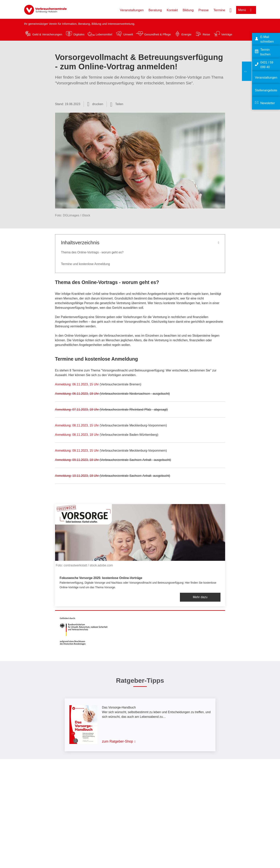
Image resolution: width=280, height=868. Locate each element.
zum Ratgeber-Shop (118, 741)
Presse (204, 10)
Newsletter (268, 103)
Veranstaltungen (132, 10)
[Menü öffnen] (246, 10)
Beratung (155, 10)
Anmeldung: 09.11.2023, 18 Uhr (77, 460)
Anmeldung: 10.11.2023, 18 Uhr (77, 476)
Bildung (188, 10)
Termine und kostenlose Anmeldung (86, 264)
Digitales (79, 34)
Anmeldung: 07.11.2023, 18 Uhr (77, 410)
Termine (219, 10)
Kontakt (172, 10)
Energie (186, 34)
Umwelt (128, 34)
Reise (206, 34)
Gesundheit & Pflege (157, 34)
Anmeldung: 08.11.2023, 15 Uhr (77, 425)
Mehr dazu (200, 597)
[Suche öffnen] (231, 10)
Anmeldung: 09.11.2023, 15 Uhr (77, 451)
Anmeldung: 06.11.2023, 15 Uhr (77, 384)
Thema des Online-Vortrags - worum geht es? (92, 252)
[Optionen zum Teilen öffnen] (117, 104)
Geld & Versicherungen (47, 34)
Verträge (227, 34)
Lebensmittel (104, 34)
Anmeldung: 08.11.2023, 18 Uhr (77, 435)
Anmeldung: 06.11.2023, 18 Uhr (77, 394)
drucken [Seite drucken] (98, 104)
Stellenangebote (266, 90)
